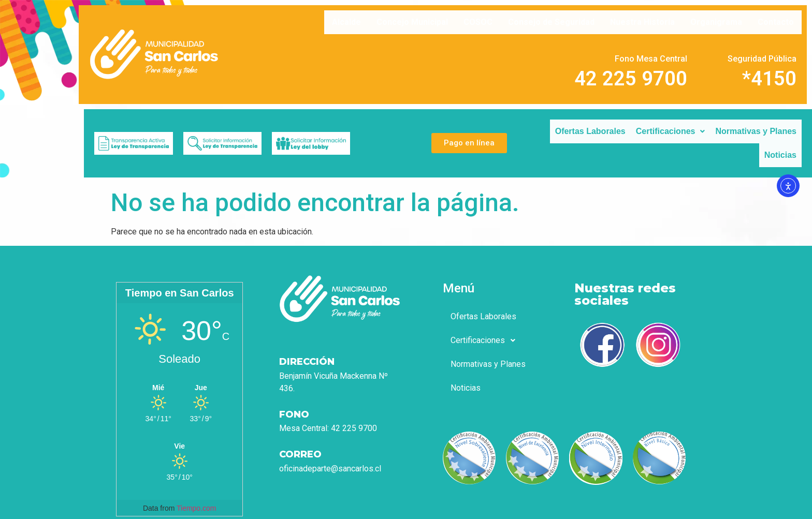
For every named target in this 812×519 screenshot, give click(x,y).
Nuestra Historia (642, 22)
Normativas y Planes (756, 131)
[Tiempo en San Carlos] (179, 387)
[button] (671, 131)
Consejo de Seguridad (551, 22)
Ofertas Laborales (590, 131)
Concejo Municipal (412, 22)
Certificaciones (671, 131)
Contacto (776, 22)
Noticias (780, 155)
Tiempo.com (197, 508)
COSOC (478, 22)
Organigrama (716, 22)
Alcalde (346, 22)
